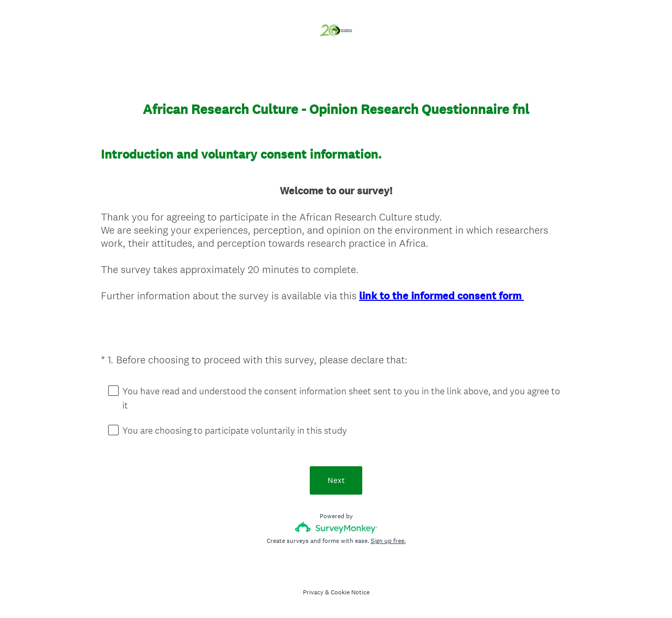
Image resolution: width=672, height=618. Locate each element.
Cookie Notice (350, 592)
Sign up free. (388, 541)
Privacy (313, 592)
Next (336, 480)
